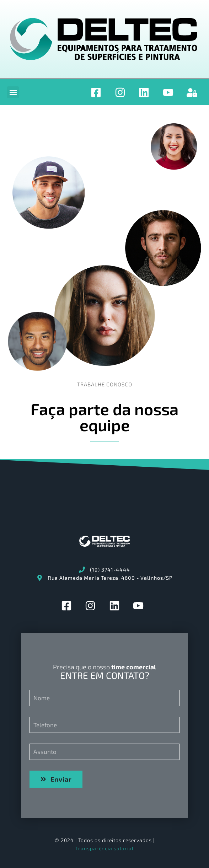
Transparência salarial (104, 848)
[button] (13, 92)
